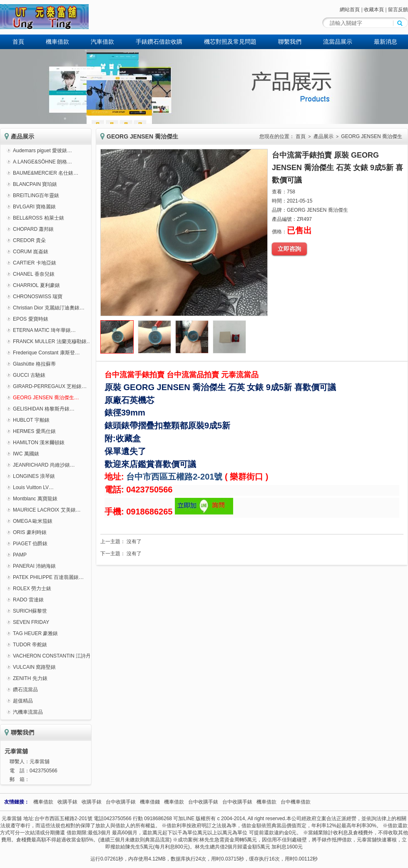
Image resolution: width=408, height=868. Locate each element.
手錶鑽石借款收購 (159, 42)
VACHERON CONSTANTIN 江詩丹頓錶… (59, 656)
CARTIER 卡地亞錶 (35, 263)
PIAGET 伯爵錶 (30, 544)
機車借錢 (150, 802)
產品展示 (323, 136)
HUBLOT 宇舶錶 (31, 420)
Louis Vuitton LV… (33, 487)
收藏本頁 (374, 10)
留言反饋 (398, 10)
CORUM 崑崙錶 (31, 252)
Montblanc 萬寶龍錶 (35, 499)
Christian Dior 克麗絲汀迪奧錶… (49, 308)
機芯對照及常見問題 (230, 42)
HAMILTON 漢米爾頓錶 (39, 443)
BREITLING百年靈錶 (36, 195)
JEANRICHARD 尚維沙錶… (44, 465)
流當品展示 (338, 42)
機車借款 (57, 42)
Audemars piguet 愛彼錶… (42, 151)
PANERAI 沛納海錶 (34, 566)
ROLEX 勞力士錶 (32, 589)
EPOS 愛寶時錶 (31, 319)
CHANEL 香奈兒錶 (34, 274)
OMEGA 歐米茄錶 (33, 521)
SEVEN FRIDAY (31, 622)
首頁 (18, 42)
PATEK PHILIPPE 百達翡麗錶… (48, 577)
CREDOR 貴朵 (29, 240)
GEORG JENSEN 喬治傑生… (46, 398)
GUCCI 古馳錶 (29, 375)
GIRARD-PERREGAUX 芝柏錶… (50, 386)
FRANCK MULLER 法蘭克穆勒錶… (52, 341)
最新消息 (386, 42)
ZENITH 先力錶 (30, 678)
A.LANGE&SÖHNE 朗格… (42, 162)
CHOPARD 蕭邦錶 (33, 229)
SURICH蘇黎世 (30, 611)
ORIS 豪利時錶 (30, 532)
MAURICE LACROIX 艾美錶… (47, 510)
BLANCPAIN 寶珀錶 (35, 184)
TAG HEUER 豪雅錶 (35, 633)
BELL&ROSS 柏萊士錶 (39, 218)
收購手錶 (67, 802)
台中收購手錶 (121, 802)
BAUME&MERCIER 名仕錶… (46, 173)
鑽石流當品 (25, 690)
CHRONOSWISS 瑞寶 (38, 297)
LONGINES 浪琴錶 (34, 476)
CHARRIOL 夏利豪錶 (36, 285)
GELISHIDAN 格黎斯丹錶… (44, 409)
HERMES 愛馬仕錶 (34, 431)
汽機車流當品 (28, 712)
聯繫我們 (290, 42)
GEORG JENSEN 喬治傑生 (372, 136)
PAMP (20, 555)
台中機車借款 (296, 802)
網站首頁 (350, 10)
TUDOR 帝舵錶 (30, 645)
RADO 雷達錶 (28, 600)
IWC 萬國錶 (26, 454)
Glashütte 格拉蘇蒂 (34, 364)
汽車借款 (102, 42)
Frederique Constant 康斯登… (46, 353)
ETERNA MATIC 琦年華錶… (44, 330)
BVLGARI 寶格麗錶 (34, 207)
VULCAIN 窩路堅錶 (34, 667)
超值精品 (23, 701)
